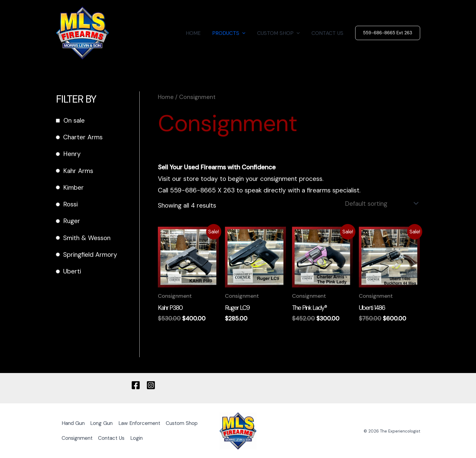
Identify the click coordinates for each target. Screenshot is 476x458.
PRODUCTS (232, 33)
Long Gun (103, 423)
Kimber (73, 188)
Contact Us (152, 437)
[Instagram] (151, 384)
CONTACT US (328, 33)
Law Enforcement (142, 423)
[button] (246, 33)
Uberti (72, 271)
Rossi (70, 204)
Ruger (72, 221)
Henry (72, 154)
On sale (74, 120)
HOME (198, 33)
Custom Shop (78, 437)
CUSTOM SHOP (280, 33)
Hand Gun (74, 423)
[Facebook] (136, 384)
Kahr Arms (78, 171)
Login (178, 437)
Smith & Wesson (87, 238)
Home (166, 97)
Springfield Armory (90, 255)
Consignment (117, 437)
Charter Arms (83, 137)
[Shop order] (380, 203)
